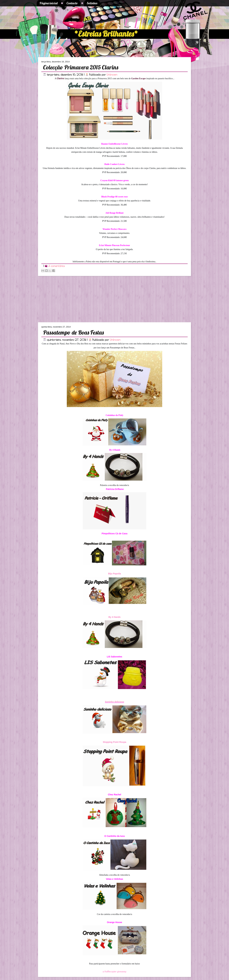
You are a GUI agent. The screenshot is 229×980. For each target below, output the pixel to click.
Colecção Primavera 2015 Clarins (81, 67)
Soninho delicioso (115, 702)
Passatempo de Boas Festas (73, 332)
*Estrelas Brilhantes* (106, 34)
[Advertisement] (59, 299)
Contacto (72, 3)
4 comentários (57, 266)
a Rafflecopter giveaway (114, 972)
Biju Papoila (114, 574)
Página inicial (49, 3)
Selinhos (92, 3)
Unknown (112, 75)
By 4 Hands (114, 617)
